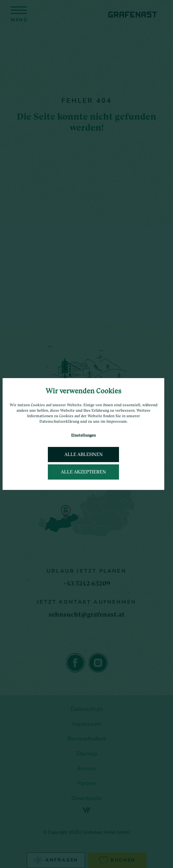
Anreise (87, 768)
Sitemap (86, 754)
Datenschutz (87, 709)
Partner (86, 783)
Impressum (87, 724)
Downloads (86, 798)
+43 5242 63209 (87, 583)
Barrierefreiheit (87, 739)
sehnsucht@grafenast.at (86, 614)
